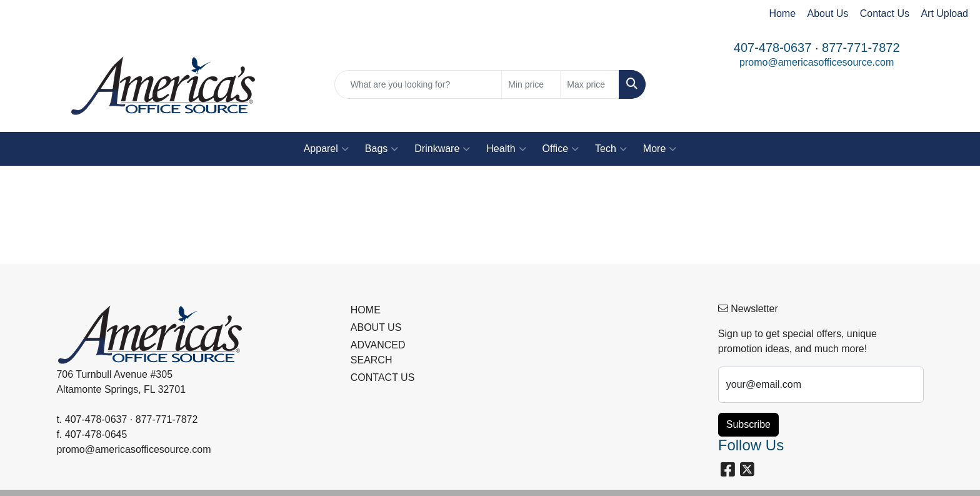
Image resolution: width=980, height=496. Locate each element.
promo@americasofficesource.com (817, 62)
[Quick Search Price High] (590, 84)
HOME (366, 310)
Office (561, 149)
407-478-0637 (773, 48)
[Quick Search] (418, 84)
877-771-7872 (861, 48)
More (660, 149)
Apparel (326, 149)
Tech (611, 149)
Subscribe (748, 424)
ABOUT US (376, 327)
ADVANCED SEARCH (378, 352)
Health (506, 149)
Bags (382, 149)
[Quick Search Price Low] (531, 84)
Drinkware (442, 149)
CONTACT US (383, 377)
